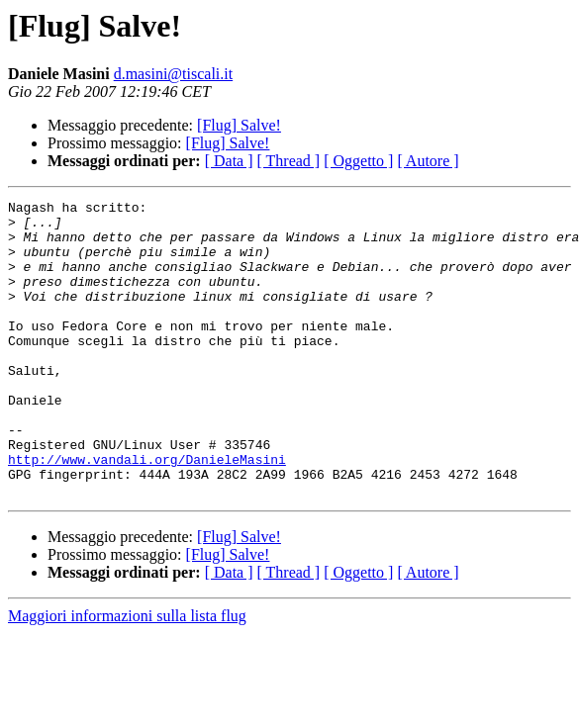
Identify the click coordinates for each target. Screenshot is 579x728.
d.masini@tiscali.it (174, 74)
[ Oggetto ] (358, 161)
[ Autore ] (428, 161)
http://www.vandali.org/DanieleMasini (147, 512)
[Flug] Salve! (239, 125)
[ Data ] (229, 161)
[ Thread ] (289, 161)
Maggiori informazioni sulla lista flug (127, 675)
